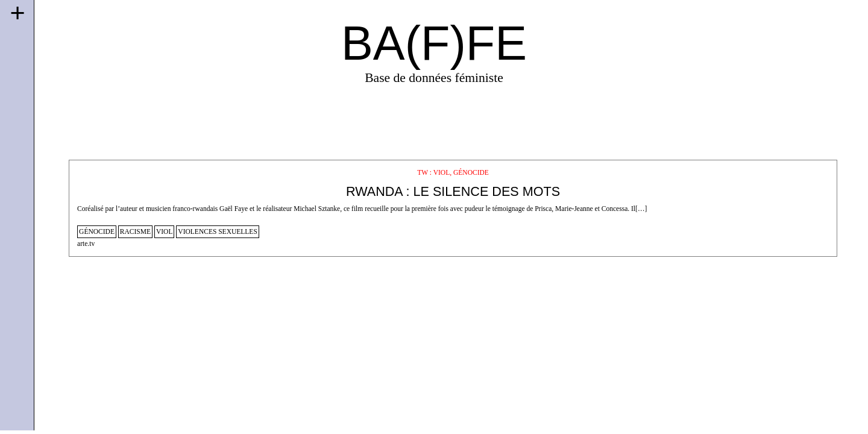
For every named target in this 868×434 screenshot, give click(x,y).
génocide (97, 231)
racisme (135, 231)
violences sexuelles (217, 231)
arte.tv (86, 244)
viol (165, 231)
